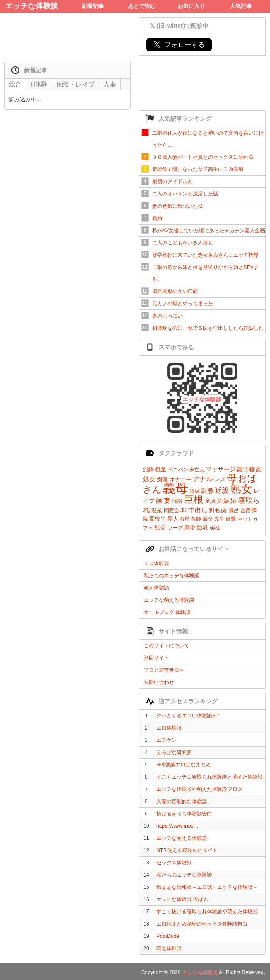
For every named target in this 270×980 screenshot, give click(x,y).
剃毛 (214, 510)
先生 (219, 519)
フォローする (179, 45)
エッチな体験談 (32, 6)
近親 (222, 490)
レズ (220, 479)
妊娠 (223, 501)
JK (184, 510)
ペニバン (178, 470)
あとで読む (142, 6)
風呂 (234, 510)
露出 (243, 469)
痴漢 (162, 479)
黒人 (173, 519)
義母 (175, 488)
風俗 (190, 528)
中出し (198, 510)
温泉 (157, 510)
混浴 (177, 501)
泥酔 (148, 469)
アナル (203, 479)
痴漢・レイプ (76, 84)
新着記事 (93, 6)
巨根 (194, 500)
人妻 (110, 84)
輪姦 (255, 469)
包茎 (161, 469)
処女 (149, 479)
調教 (207, 490)
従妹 (195, 491)
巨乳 (202, 527)
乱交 (160, 527)
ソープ (175, 528)
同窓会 (172, 510)
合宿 (245, 510)
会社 (215, 528)
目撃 (231, 519)
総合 (15, 84)
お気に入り (191, 6)
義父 (208, 519)
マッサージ (221, 469)
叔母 (185, 519)
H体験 (39, 84)
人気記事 (241, 6)
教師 (196, 519)
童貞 (210, 501)
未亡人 (197, 470)
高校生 (157, 519)
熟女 (241, 489)
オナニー (180, 479)
